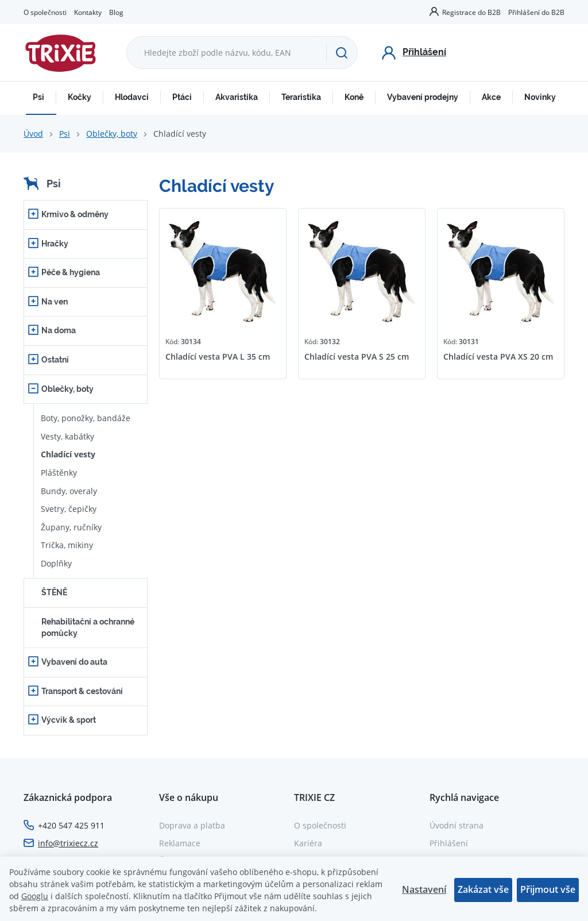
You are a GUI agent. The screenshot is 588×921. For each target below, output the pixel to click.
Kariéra (308, 843)
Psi (38, 97)
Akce (491, 97)
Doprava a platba (192, 825)
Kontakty (88, 12)
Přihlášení (449, 843)
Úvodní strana (457, 825)
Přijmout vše (548, 889)
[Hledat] (342, 53)
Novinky (540, 97)
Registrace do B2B (471, 12)
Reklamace (180, 843)
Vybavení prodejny (423, 97)
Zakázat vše (483, 889)
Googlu (35, 896)
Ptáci (182, 97)
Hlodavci (132, 97)
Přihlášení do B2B (536, 12)
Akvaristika (237, 97)
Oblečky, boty (112, 134)
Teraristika (301, 97)
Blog (116, 12)
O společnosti (45, 12)
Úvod (33, 134)
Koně (354, 97)
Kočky (80, 97)
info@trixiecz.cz (68, 843)
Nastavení (424, 889)
